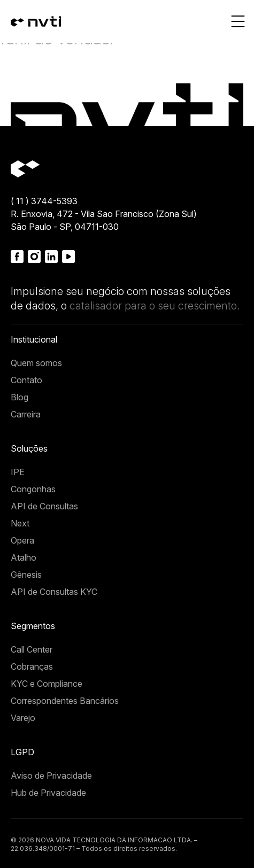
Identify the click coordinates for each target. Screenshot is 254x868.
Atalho (24, 557)
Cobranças (32, 666)
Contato (26, 380)
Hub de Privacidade (48, 793)
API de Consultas (44, 506)
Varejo (23, 718)
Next (20, 523)
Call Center (32, 649)
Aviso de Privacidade (51, 776)
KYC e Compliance (47, 684)
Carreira (26, 414)
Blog (20, 397)
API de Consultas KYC (54, 592)
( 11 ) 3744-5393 (44, 201)
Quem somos (36, 363)
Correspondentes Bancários (65, 701)
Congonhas (33, 489)
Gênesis (26, 575)
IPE (18, 472)
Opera (22, 540)
